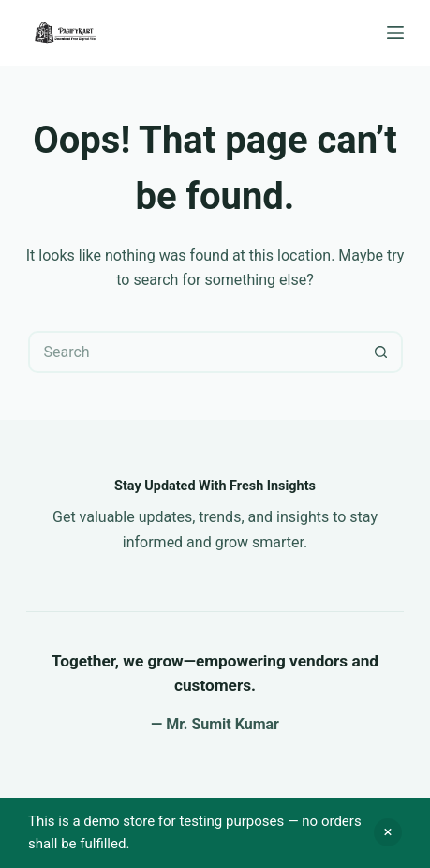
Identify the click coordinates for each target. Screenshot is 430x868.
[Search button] (382, 352)
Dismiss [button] (388, 832)
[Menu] (395, 33)
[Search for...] (194, 352)
